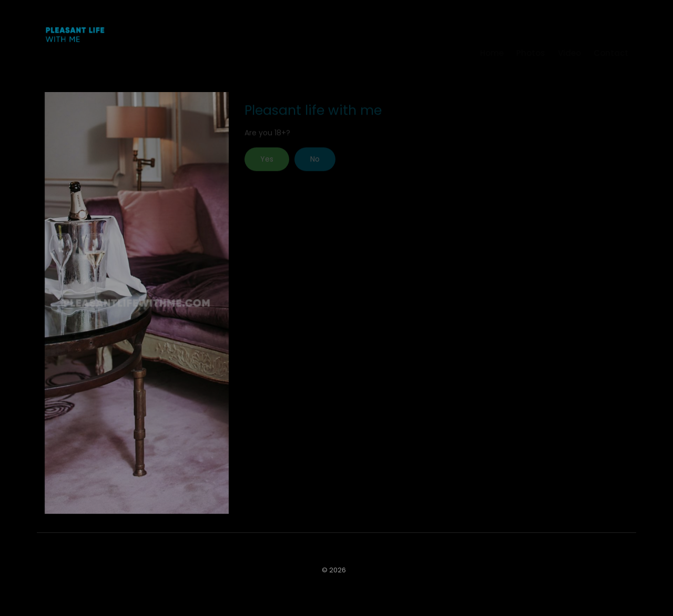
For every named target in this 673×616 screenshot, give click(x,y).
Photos (531, 37)
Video (569, 37)
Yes (267, 163)
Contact (611, 37)
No (315, 163)
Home (492, 37)
